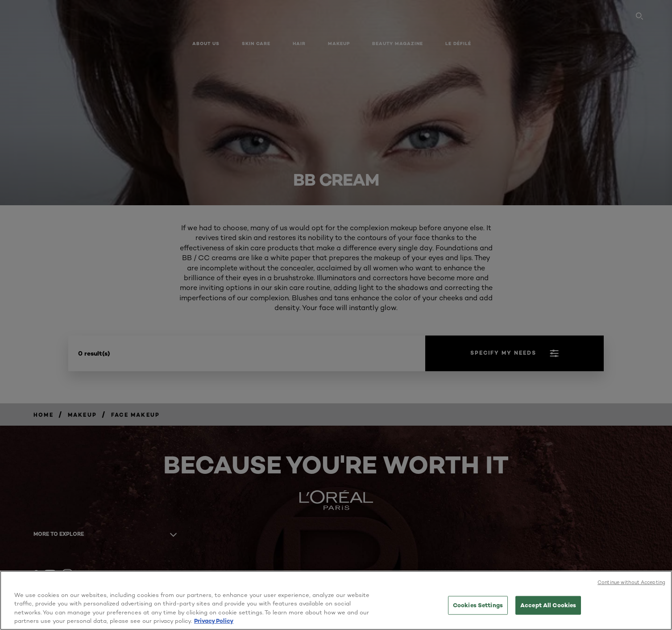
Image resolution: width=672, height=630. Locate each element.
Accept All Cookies (548, 605)
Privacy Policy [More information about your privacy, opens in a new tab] (214, 621)
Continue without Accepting (631, 582)
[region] (336, 600)
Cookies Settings (478, 605)
